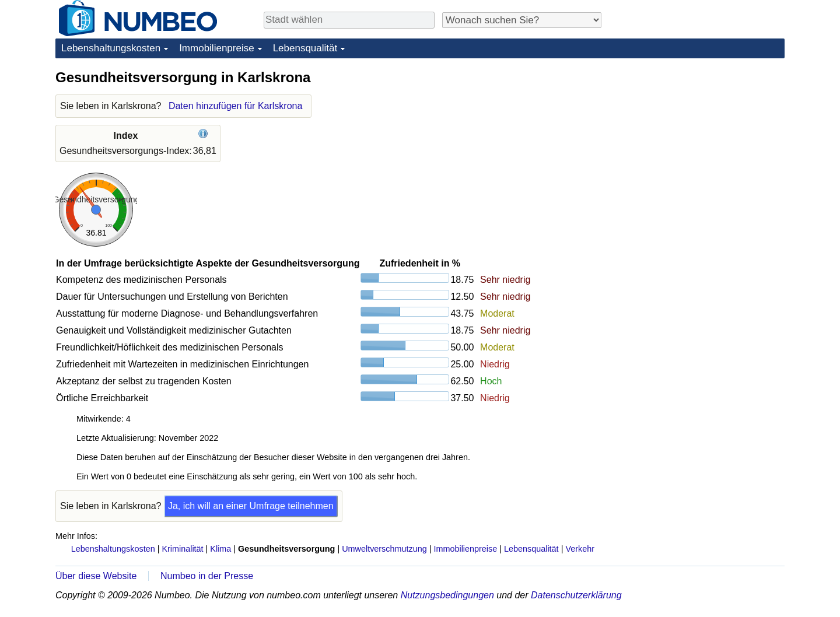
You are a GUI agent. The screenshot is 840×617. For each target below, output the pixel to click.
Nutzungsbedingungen (447, 595)
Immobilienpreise (217, 48)
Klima (220, 549)
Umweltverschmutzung (384, 549)
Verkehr (580, 549)
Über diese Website (96, 576)
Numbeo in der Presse (207, 576)
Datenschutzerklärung (576, 595)
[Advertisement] (697, 141)
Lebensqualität (305, 48)
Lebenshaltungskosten (111, 48)
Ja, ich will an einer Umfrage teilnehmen (251, 506)
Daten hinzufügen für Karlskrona (235, 106)
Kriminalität (182, 549)
